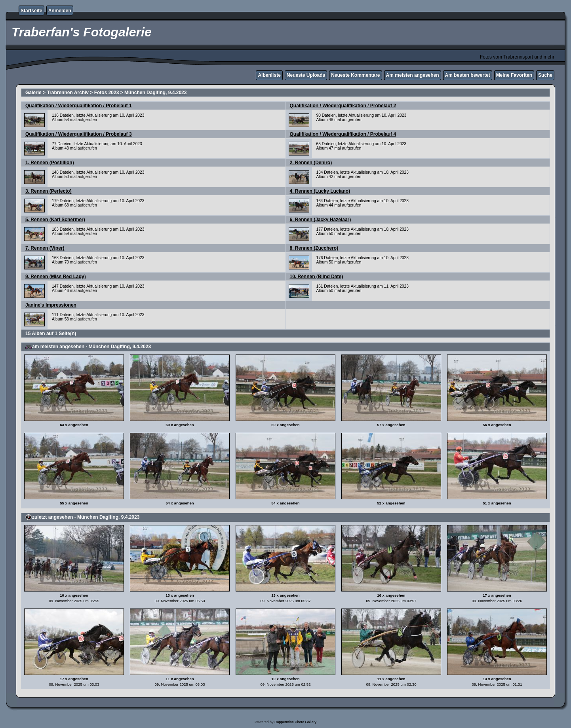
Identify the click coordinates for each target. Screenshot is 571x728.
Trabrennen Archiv (68, 93)
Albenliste (269, 75)
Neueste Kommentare (355, 75)
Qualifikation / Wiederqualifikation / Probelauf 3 (79, 134)
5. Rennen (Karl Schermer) (55, 220)
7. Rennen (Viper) (45, 248)
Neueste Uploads (306, 75)
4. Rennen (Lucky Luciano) (320, 191)
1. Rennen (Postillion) (50, 163)
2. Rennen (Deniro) (311, 163)
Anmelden (60, 11)
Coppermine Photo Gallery (295, 722)
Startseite (31, 11)
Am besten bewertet (468, 75)
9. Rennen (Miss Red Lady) (56, 277)
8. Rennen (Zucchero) (314, 248)
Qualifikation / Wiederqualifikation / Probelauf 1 (79, 106)
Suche (545, 75)
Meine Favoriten (514, 75)
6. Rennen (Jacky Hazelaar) (321, 220)
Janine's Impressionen (51, 305)
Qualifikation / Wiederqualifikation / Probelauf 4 (343, 134)
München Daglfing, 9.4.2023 (155, 93)
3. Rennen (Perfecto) (49, 191)
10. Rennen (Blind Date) (317, 277)
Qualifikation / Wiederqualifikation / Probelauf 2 (343, 106)
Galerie (33, 93)
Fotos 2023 (107, 93)
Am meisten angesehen (413, 75)
